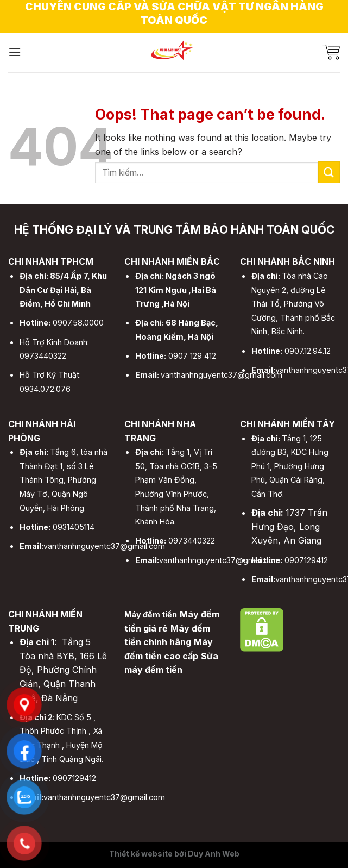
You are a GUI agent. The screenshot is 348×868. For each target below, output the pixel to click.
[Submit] (329, 172)
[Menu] (15, 52)
